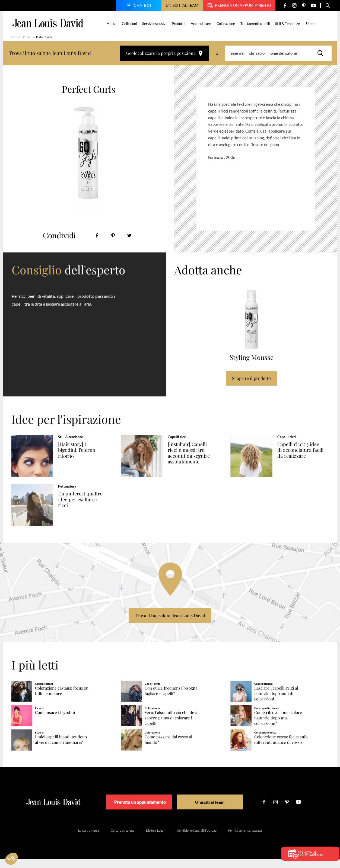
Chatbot (138, 6)
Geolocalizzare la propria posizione (164, 53)
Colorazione (226, 24)
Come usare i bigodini (55, 721)
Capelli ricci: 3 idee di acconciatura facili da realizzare (304, 450)
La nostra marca (89, 839)
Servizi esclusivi (155, 24)
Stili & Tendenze (288, 24)
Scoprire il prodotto (251, 378)
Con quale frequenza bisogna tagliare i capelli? (171, 699)
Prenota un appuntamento (239, 5)
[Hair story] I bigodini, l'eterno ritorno (83, 450)
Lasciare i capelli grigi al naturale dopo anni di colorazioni (276, 702)
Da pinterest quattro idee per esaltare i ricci (82, 504)
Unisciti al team (182, 5)
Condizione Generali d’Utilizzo (197, 839)
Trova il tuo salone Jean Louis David (170, 624)
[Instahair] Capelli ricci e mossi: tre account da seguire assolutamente (194, 453)
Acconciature (201, 24)
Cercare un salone (123, 839)
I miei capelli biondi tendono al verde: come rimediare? (61, 748)
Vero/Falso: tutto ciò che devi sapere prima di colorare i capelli (171, 727)
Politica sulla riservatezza (245, 839)
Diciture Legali (156, 839)
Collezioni (130, 24)
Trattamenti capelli (256, 24)
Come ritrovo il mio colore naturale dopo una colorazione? (278, 727)
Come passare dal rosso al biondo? (168, 748)
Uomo (311, 24)
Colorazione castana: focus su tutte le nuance (62, 699)
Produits (28, 37)
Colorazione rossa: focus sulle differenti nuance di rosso (281, 748)
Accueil (16, 37)
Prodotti (179, 24)
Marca (112, 24)
